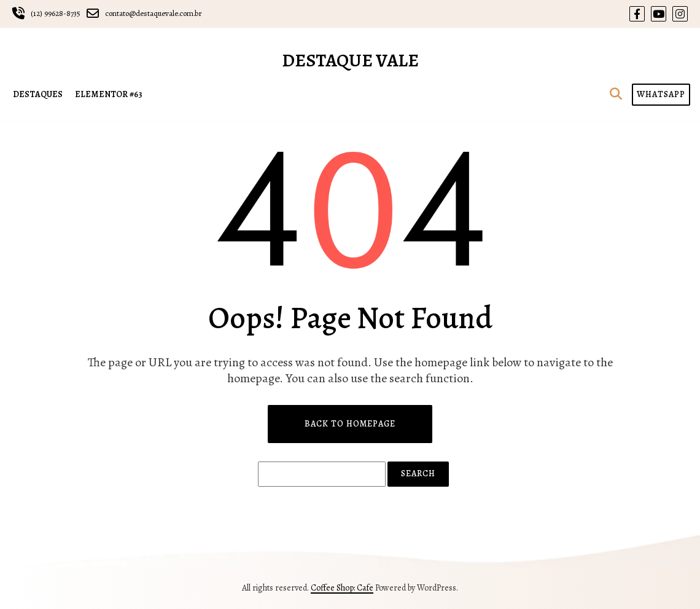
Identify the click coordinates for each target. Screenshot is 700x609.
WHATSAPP (661, 94)
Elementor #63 (109, 94)
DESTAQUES (38, 94)
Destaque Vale (350, 60)
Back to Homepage (350, 424)
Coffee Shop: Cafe (342, 588)
